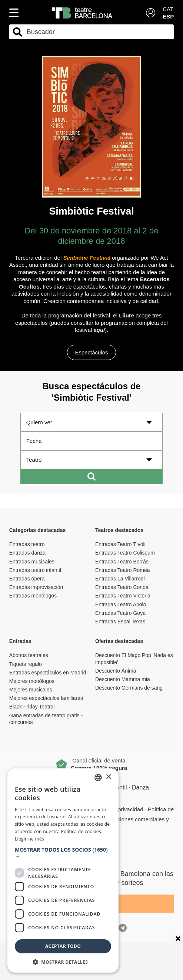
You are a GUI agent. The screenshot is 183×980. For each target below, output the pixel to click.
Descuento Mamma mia (123, 679)
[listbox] (98, 778)
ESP (168, 16)
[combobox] (98, 32)
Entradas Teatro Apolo (121, 604)
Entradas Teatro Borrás (122, 562)
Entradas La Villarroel (120, 579)
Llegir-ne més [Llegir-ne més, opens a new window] (29, 839)
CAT (168, 9)
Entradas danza (27, 553)
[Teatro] (92, 460)
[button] (63, 853)
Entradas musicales (32, 562)
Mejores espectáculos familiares (46, 698)
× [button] (108, 777)
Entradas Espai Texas (120, 622)
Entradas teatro (27, 544)
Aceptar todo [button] (63, 946)
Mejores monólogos (32, 681)
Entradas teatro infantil (35, 570)
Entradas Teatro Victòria (123, 596)
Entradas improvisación (36, 587)
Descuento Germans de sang (129, 688)
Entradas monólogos (33, 596)
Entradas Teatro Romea (123, 570)
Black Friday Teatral (32, 707)
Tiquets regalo (26, 664)
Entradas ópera (27, 579)
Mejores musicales (31, 690)
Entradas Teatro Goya (120, 613)
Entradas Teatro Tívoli (120, 544)
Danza (140, 787)
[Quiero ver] (92, 422)
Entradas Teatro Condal (122, 587)
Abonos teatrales (29, 655)
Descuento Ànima (116, 671)
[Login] (151, 13)
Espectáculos (91, 352)
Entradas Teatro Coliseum (125, 553)
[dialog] (63, 870)
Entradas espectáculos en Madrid (48, 673)
